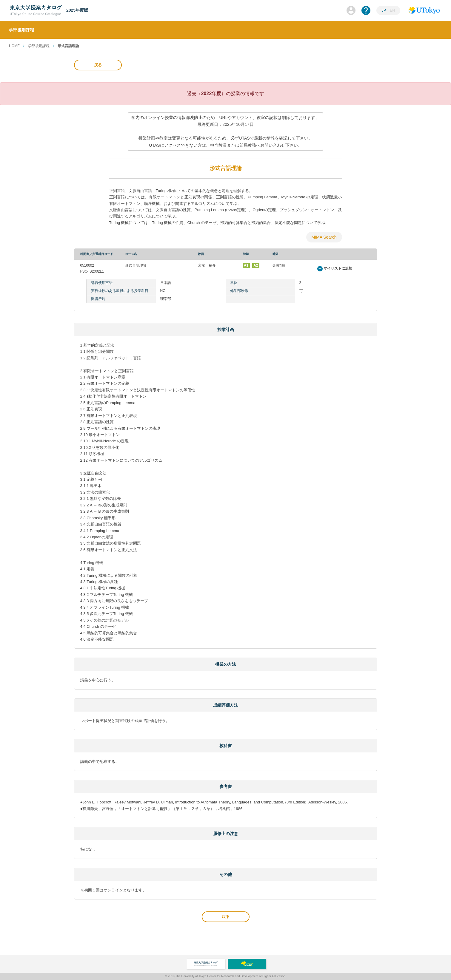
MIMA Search (324, 237)
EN (392, 10)
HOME (14, 46)
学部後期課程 (39, 46)
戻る (98, 65)
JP (384, 10)
